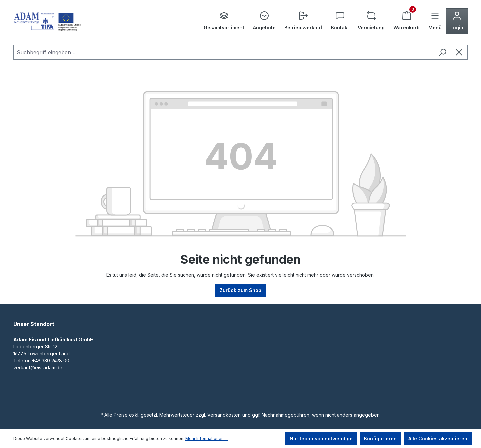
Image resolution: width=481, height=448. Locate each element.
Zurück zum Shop (240, 290)
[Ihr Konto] (457, 21)
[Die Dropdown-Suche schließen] (459, 52)
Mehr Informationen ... (207, 438)
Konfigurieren (380, 438)
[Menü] (435, 21)
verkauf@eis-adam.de (38, 368)
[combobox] (224, 52)
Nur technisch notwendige (321, 438)
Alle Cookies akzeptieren (438, 438)
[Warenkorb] (407, 21)
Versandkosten (224, 415)
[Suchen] (442, 52)
